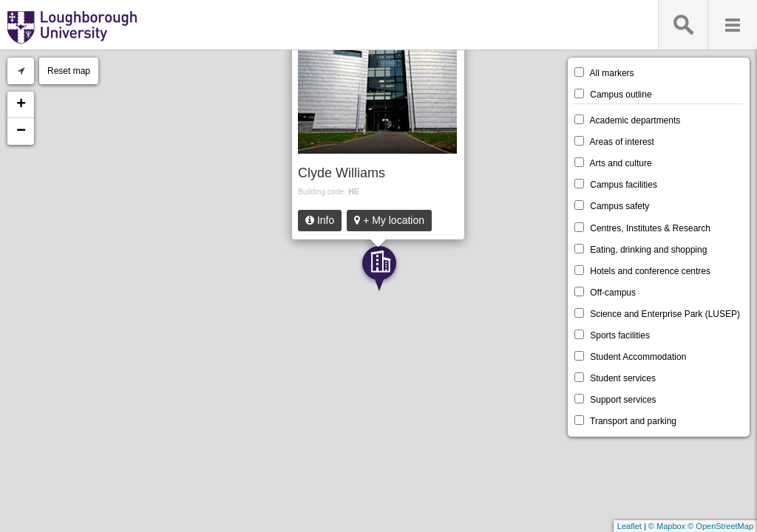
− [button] (21, 132)
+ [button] (21, 105)
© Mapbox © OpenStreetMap (701, 526)
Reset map (69, 71)
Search (683, 25)
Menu (732, 25)
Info (320, 220)
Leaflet (629, 526)
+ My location (389, 220)
